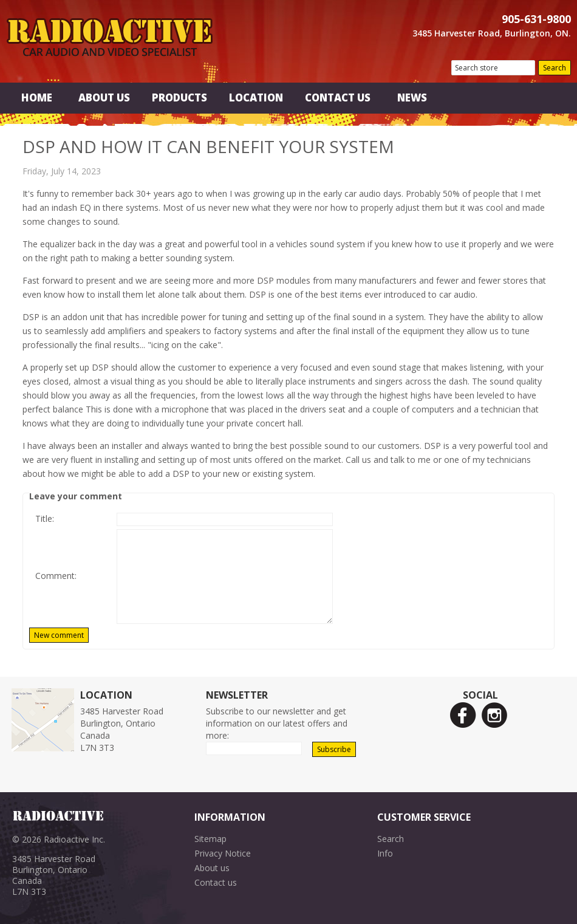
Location (256, 98)
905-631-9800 (536, 19)
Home (37, 98)
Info (385, 853)
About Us (104, 98)
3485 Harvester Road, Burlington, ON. (492, 33)
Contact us (216, 882)
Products (179, 98)
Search (391, 839)
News (412, 98)
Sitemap (210, 839)
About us (212, 868)
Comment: (56, 576)
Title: (45, 518)
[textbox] (493, 68)
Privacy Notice (223, 853)
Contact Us (338, 98)
